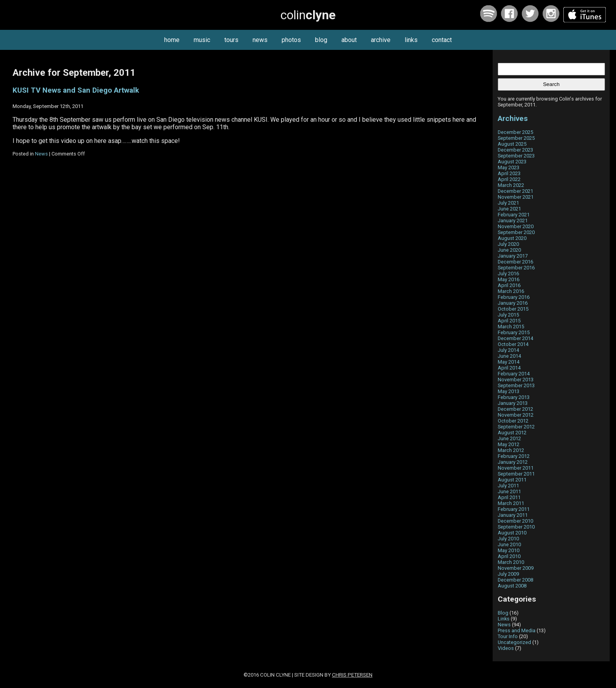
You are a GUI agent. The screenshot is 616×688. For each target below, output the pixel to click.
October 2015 (513, 309)
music (202, 40)
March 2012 (511, 450)
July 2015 (508, 315)
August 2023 (512, 162)
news (260, 40)
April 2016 (509, 285)
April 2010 (509, 556)
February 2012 (514, 456)
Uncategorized (514, 642)
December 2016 (515, 262)
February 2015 (514, 332)
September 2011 (516, 474)
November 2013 (516, 380)
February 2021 (514, 215)
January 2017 (513, 256)
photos (291, 40)
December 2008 (515, 580)
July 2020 (508, 244)
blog (321, 40)
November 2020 (516, 226)
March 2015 (511, 327)
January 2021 (513, 220)
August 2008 (512, 586)
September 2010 (516, 527)
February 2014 (514, 374)
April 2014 (509, 368)
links (411, 40)
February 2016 (514, 297)
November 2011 (516, 468)
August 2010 (512, 533)
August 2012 (512, 433)
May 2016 (509, 279)
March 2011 (511, 503)
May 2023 (509, 167)
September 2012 (516, 427)
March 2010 (511, 562)
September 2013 (516, 385)
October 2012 (513, 421)
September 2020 (516, 232)
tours (231, 40)
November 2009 (516, 568)
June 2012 (509, 438)
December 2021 (515, 191)
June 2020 (509, 250)
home (172, 40)
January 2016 (513, 303)
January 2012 (513, 462)
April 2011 (509, 497)
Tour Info (508, 636)
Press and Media (517, 630)
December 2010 (515, 521)
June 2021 (509, 209)
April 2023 (509, 173)
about (349, 40)
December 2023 (515, 150)
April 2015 (509, 321)
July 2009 (508, 574)
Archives (513, 118)
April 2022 (509, 179)
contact (442, 40)
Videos (506, 648)
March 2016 (511, 291)
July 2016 (508, 274)
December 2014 (515, 338)
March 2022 (511, 185)
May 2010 (509, 550)
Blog (503, 613)
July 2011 (508, 486)
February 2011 (514, 509)
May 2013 (509, 391)
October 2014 (513, 344)
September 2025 (516, 138)
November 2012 (516, 415)
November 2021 (516, 197)
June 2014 (509, 356)
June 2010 (509, 544)
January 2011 (513, 515)
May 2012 (509, 444)
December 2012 (515, 409)
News (41, 154)
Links (504, 619)
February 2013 (514, 397)
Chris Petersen (352, 675)
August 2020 (512, 238)
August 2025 (512, 144)
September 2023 (516, 156)
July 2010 (508, 539)
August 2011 (512, 480)
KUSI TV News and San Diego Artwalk (76, 90)
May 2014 (509, 362)
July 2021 (508, 203)
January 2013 (513, 403)
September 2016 (516, 268)
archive (381, 40)
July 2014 (508, 350)
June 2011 (509, 491)
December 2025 (515, 132)
